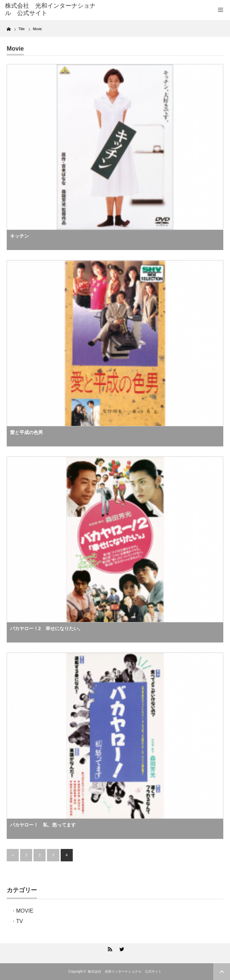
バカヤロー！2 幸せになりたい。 (47, 628)
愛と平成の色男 (26, 432)
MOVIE (25, 911)
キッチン (19, 236)
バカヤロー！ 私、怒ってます (43, 825)
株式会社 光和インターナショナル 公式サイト (125, 971)
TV (19, 921)
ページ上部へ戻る (222, 972)
